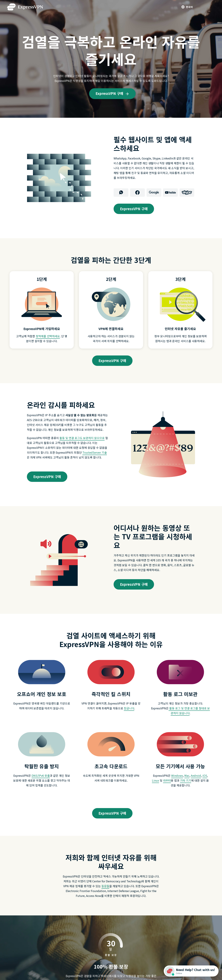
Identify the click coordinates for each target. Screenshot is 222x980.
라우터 (167, 780)
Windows (177, 776)
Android (196, 776)
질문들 (105, 886)
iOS (205, 776)
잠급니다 (129, 708)
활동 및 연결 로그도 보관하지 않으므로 (82, 438)
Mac (187, 776)
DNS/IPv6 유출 (41, 776)
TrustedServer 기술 (95, 452)
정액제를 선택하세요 (48, 336)
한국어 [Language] (189, 7)
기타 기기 (186, 780)
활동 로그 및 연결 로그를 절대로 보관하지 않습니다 (189, 711)
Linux (155, 780)
